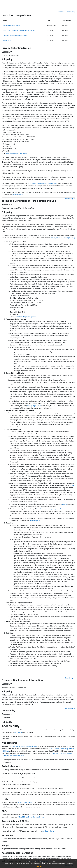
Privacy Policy (56, 238)
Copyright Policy (69, 238)
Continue (39, 866)
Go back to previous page (67, 12)
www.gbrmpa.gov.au (34, 406)
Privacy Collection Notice (11, 863)
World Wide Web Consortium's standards (23, 746)
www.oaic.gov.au (18, 195)
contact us (18, 732)
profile (72, 485)
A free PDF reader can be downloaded (31, 817)
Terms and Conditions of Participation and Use (32, 863)
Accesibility (70, 863)
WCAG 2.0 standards (25, 802)
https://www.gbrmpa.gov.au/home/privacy (42, 184)
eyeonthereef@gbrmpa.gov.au (17, 153)
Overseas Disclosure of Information (56, 863)
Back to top (70, 199)
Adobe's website (48, 831)
